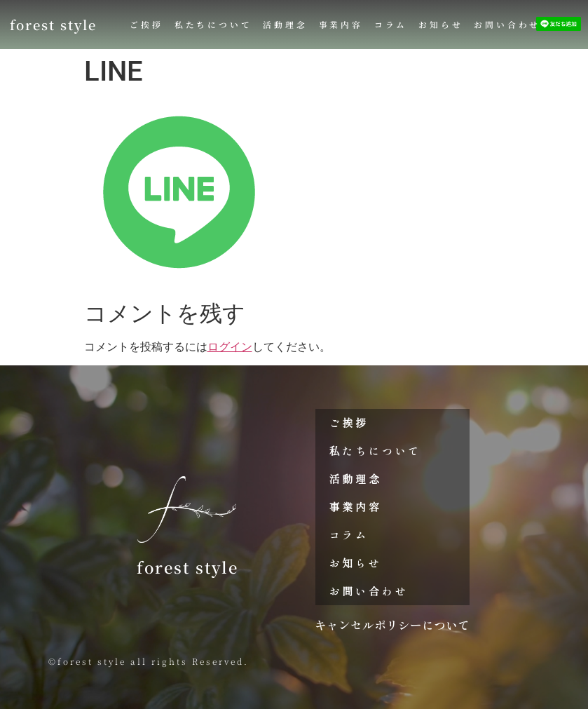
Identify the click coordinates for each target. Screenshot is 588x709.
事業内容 (341, 24)
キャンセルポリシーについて (392, 625)
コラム (391, 24)
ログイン (230, 347)
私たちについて (213, 24)
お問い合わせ (507, 24)
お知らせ (440, 24)
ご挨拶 (146, 24)
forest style (53, 25)
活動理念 (285, 24)
